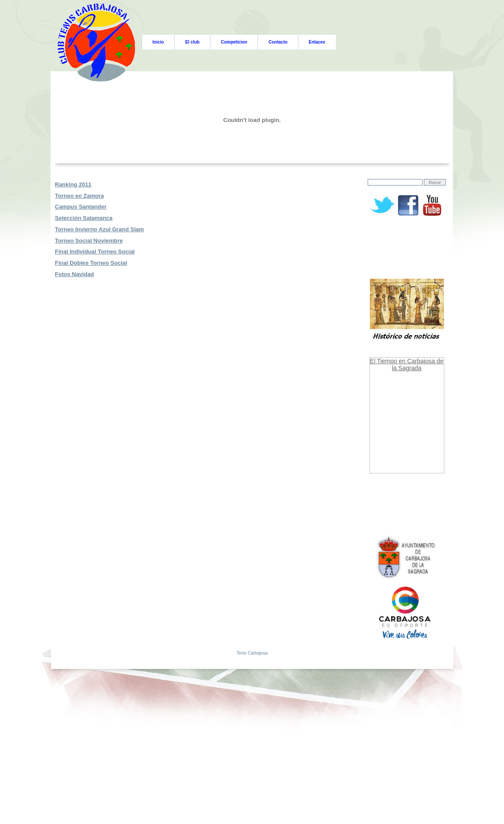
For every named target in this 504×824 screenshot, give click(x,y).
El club (192, 42)
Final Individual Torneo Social (95, 252)
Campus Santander (81, 207)
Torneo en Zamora (79, 196)
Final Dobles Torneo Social (91, 263)
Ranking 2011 (73, 184)
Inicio (158, 42)
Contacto (278, 42)
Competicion (234, 42)
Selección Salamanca (84, 218)
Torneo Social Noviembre (89, 241)
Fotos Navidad (74, 274)
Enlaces (317, 42)
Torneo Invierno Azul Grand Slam (99, 229)
